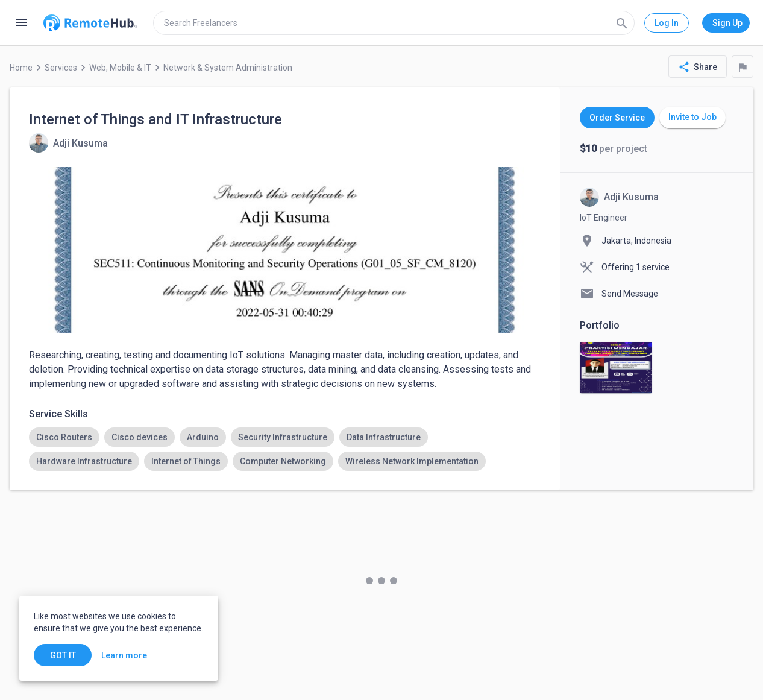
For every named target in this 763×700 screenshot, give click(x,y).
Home (21, 68)
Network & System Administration (228, 68)
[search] (394, 23)
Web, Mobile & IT (120, 68)
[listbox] (285, 449)
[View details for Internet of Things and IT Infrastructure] (68, 143)
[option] (64, 437)
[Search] (622, 23)
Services (61, 68)
